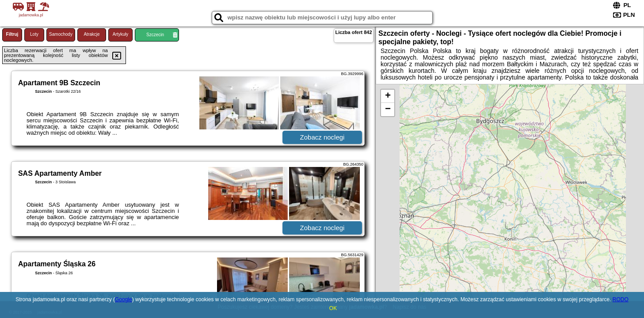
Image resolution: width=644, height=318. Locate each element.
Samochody (61, 34)
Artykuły (121, 34)
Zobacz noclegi (322, 137)
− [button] (388, 110)
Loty (34, 34)
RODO (621, 299)
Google (124, 299)
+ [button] (388, 96)
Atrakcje (91, 34)
